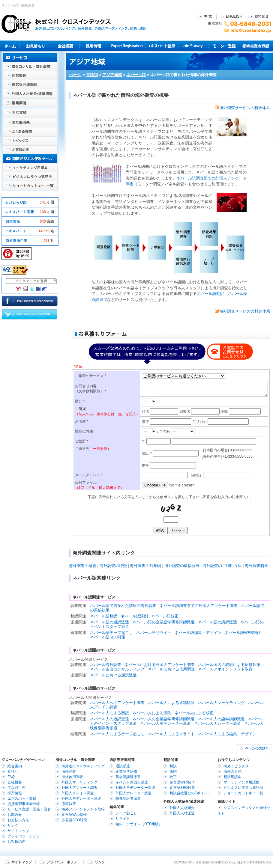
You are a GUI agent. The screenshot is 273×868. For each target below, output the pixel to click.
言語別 (92, 75)
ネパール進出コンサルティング (117, 669)
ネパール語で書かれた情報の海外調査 (123, 606)
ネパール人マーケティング (221, 703)
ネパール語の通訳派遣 (109, 622)
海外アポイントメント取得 (83, 809)
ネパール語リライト (154, 633)
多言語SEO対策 (74, 820)
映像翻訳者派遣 (128, 798)
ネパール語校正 (165, 616)
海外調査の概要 (83, 566)
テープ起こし (126, 813)
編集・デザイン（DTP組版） (139, 824)
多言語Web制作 (74, 815)
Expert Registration (127, 46)
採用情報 (94, 46)
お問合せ (258, 16)
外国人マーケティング (79, 782)
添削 (173, 771)
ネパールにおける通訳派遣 (113, 675)
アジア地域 (112, 75)
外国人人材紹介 (182, 808)
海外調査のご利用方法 (222, 566)
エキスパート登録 (161, 46)
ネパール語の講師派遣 (217, 622)
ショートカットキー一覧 (30, 186)
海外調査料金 (256, 566)
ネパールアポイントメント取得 (225, 669)
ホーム (75, 75)
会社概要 (65, 46)
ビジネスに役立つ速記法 (30, 177)
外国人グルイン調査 (78, 793)
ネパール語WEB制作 (243, 633)
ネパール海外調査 (106, 665)
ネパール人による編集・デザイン (227, 734)
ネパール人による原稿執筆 (171, 703)
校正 (173, 777)
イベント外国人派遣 (132, 782)
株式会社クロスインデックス (74, 24)
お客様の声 (30, 150)
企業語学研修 (126, 771)
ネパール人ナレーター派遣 (217, 723)
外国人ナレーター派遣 (133, 793)
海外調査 (69, 771)
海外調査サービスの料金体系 (243, 108)
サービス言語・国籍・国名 (29, 809)
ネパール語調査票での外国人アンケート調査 (199, 606)
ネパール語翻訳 (210, 294)
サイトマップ (18, 831)
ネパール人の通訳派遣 (109, 719)
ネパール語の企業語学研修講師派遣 (163, 622)
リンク (13, 825)
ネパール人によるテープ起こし (117, 734)
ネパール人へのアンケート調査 (117, 703)
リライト (123, 819)
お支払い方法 (18, 820)
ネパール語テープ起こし (111, 633)
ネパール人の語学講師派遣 (221, 719)
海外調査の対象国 (145, 566)
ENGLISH (231, 16)
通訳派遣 (123, 766)
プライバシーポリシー (25, 836)
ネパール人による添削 (152, 713)
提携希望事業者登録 (24, 804)
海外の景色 (232, 771)
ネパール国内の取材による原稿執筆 (229, 665)
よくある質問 (30, 132)
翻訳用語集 (232, 777)
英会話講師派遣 (128, 777)
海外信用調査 (72, 777)
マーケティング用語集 (30, 168)
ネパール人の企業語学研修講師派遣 (163, 719)
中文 (205, 16)
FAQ (11, 777)
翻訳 (173, 766)
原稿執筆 (69, 804)
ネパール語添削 (134, 616)
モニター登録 (224, 46)
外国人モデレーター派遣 (81, 798)
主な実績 (30, 114)
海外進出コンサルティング (83, 766)
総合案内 (15, 766)
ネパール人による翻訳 (109, 713)
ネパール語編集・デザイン (198, 633)
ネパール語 (136, 75)
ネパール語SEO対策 (108, 637)
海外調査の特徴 (113, 566)
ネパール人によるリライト (171, 734)
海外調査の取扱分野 (182, 566)
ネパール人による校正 (194, 713)
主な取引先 (30, 123)
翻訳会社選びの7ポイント (190, 793)
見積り (35, 46)
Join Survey (193, 46)
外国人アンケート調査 (79, 788)
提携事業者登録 (256, 46)
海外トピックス (30, 141)
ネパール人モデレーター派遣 (165, 723)
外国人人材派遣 (182, 813)
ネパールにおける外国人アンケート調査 (160, 665)
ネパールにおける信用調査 (171, 669)
